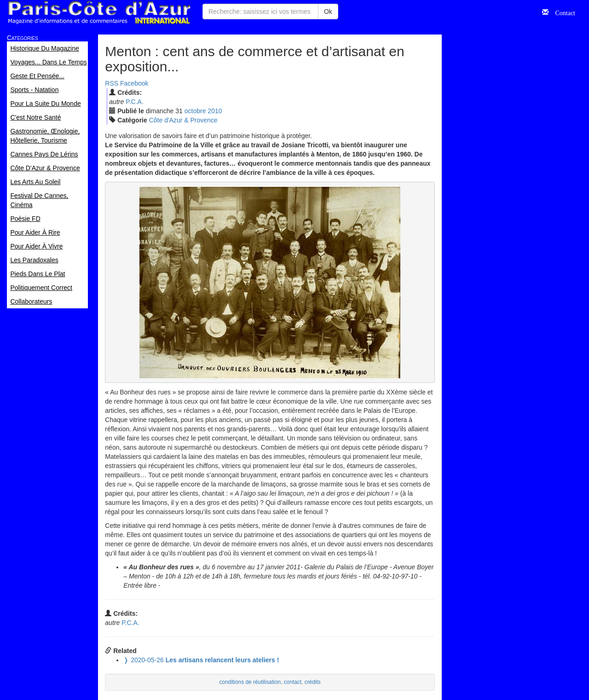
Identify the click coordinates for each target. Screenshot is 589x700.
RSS (112, 83)
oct (195, 111)
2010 (215, 111)
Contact (562, 12)
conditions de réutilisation (250, 682)
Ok (328, 12)
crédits (313, 682)
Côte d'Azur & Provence (183, 120)
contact (293, 682)
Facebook (134, 83)
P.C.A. (135, 102)
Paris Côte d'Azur (99, 13)
